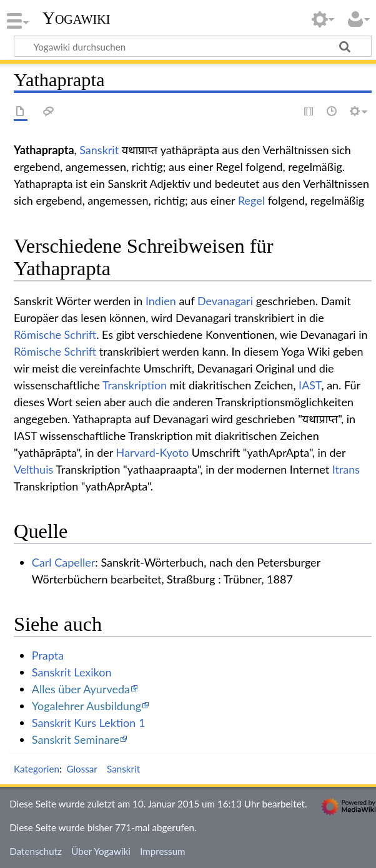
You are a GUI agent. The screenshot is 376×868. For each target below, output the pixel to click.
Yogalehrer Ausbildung (87, 706)
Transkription (135, 385)
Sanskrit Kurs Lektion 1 (89, 723)
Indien (161, 301)
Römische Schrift (55, 334)
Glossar (82, 769)
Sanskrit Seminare (76, 739)
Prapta (48, 655)
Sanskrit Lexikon (72, 672)
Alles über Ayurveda (81, 689)
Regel (251, 200)
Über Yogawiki (101, 851)
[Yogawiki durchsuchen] (193, 46)
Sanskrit (99, 150)
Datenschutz (36, 851)
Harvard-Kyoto (153, 452)
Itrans (346, 469)
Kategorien (37, 769)
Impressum (163, 851)
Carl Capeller (64, 562)
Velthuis (33, 469)
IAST (310, 385)
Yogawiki (77, 18)
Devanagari (225, 301)
